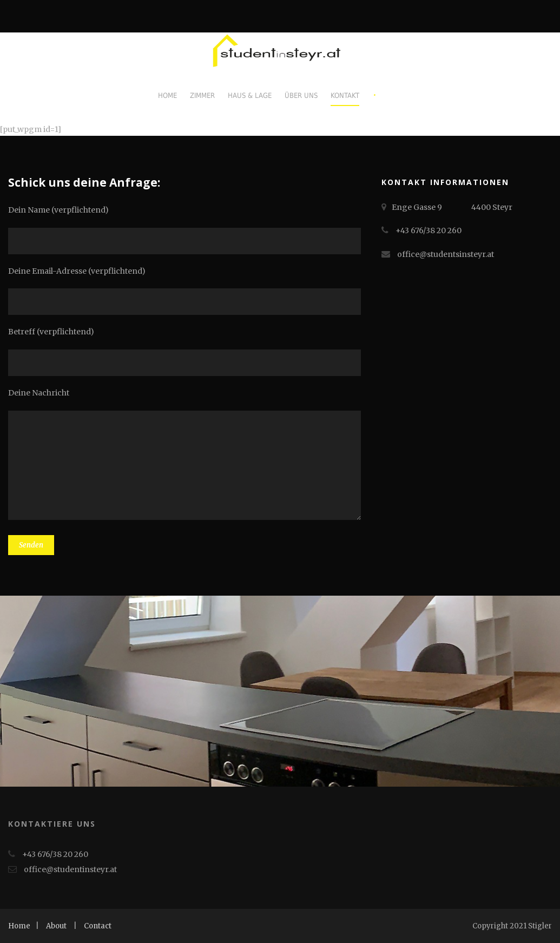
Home (167, 95)
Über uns (301, 95)
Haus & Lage (250, 95)
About (56, 926)
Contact (98, 926)
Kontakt (345, 95)
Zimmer (202, 95)
